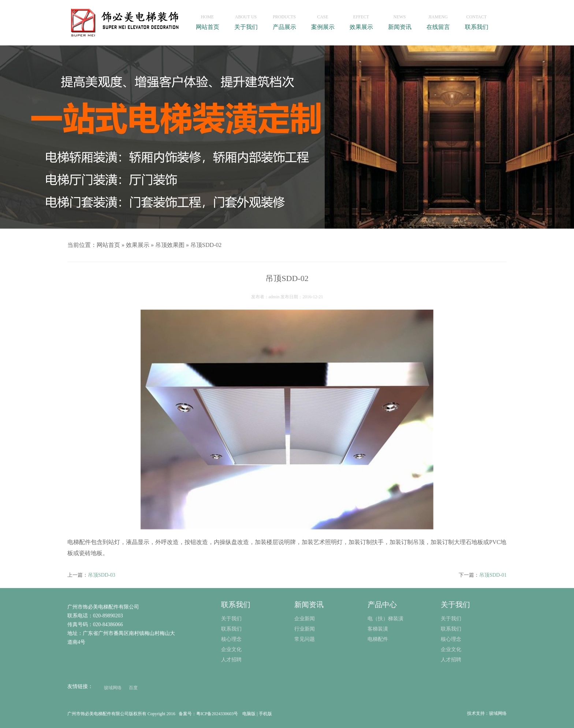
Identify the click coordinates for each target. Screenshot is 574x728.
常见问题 (305, 639)
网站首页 (207, 20)
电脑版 (249, 714)
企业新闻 (305, 619)
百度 (133, 688)
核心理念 (451, 639)
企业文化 (451, 649)
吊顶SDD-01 (493, 575)
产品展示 (284, 20)
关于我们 (246, 20)
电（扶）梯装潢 (385, 619)
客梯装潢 (378, 629)
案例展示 (323, 20)
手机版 (265, 714)
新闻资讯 (400, 20)
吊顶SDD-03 (102, 575)
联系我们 (476, 20)
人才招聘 (451, 660)
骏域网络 (113, 688)
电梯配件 (378, 639)
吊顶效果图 (170, 245)
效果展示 (361, 20)
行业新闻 (305, 629)
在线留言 (438, 20)
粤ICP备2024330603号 (217, 714)
